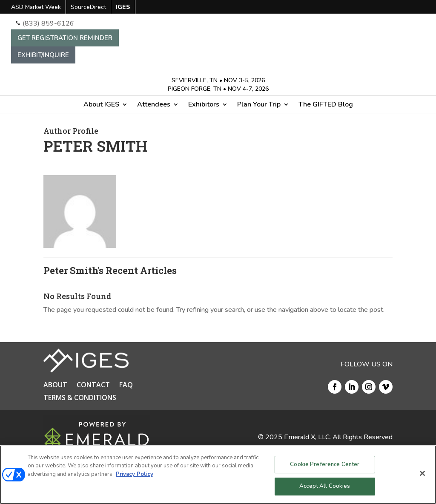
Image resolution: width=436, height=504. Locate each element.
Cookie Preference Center (325, 464)
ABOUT (55, 386)
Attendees (154, 105)
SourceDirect (88, 8)
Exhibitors (204, 105)
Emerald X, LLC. (307, 437)
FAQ (126, 386)
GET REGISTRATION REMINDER (65, 38)
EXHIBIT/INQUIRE (43, 55)
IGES (123, 8)
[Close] (422, 473)
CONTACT (93, 386)
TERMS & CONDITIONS (80, 398)
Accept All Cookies (325, 486)
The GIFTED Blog (326, 105)
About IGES (101, 105)
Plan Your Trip (259, 105)
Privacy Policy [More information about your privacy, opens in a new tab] (135, 474)
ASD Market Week (36, 8)
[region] (218, 475)
